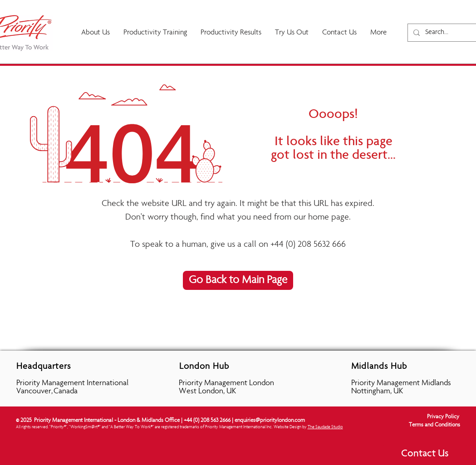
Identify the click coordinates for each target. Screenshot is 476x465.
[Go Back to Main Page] (238, 280)
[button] (231, 33)
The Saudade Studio (325, 427)
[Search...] (449, 33)
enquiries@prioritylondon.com (270, 421)
